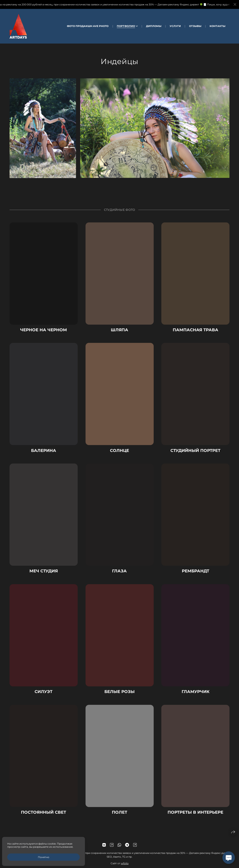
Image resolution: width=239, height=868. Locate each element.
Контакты (217, 26)
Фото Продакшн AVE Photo (88, 26)
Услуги (175, 26)
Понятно (44, 857)
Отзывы (195, 26)
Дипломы (154, 26)
